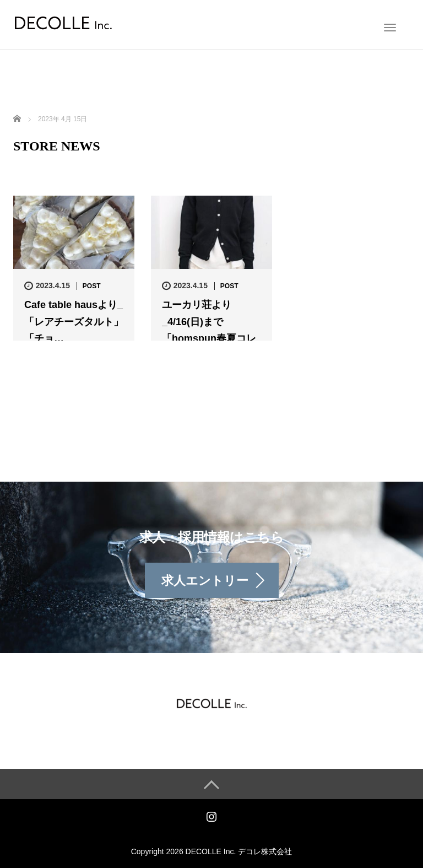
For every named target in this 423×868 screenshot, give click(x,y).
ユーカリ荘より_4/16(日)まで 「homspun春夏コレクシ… (209, 330)
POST (92, 286)
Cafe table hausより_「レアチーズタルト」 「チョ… (74, 322)
